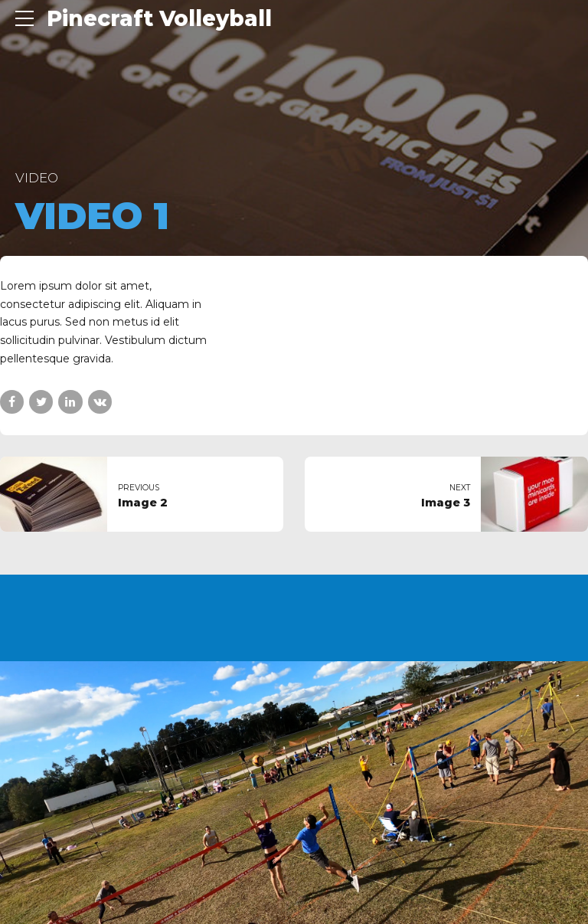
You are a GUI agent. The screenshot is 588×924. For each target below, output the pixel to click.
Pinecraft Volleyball (159, 18)
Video (37, 178)
